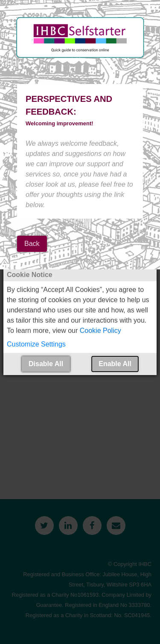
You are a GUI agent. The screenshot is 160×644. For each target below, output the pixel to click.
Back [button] (32, 244)
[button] (80, 344)
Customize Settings (36, 344)
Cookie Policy (100, 331)
